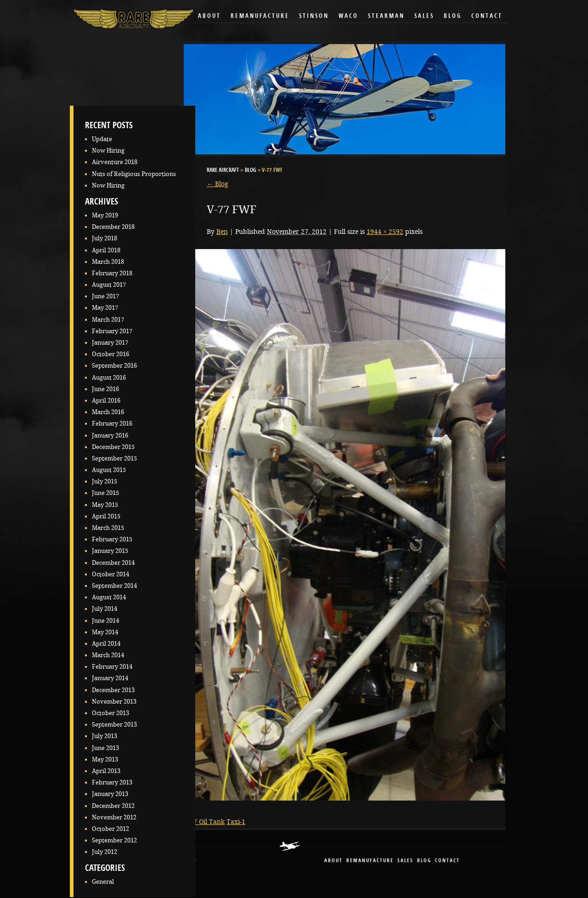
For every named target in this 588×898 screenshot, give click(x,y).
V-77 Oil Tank (204, 822)
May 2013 (105, 759)
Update (102, 139)
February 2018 (112, 273)
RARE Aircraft (223, 171)
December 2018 (113, 227)
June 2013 (105, 748)
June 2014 (105, 621)
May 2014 (105, 632)
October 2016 (110, 354)
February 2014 (112, 667)
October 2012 (110, 829)
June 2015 (105, 493)
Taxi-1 (236, 822)
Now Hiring (108, 151)
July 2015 (105, 481)
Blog (453, 16)
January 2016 (110, 435)
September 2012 (114, 840)
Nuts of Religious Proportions (134, 174)
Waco (348, 16)
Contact (487, 16)
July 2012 (105, 852)
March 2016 (108, 412)
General (103, 882)
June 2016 (105, 389)
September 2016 (114, 366)
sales (405, 861)
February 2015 (112, 539)
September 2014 (114, 586)
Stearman (386, 16)
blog (424, 861)
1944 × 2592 (385, 232)
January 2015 (110, 551)
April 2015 (106, 516)
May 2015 (105, 505)
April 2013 (106, 771)
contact (447, 861)
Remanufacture (260, 16)
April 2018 (106, 250)
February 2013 (112, 782)
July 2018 (105, 238)
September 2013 (114, 725)
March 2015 (108, 528)
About (209, 16)
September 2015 (114, 458)
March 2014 (108, 655)
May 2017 (105, 308)
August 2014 (109, 597)
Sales (424, 16)
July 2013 (105, 736)
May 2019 (105, 215)
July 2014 (105, 609)
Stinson (314, 16)
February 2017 (112, 331)
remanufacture (370, 861)
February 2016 (112, 423)
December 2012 (113, 806)
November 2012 (114, 817)
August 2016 (109, 378)
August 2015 (109, 470)
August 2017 (109, 285)
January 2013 (110, 794)
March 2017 (108, 320)
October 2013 (110, 713)
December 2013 (113, 690)
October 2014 (110, 574)
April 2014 (106, 644)
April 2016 (106, 401)
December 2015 (113, 447)
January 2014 (110, 678)
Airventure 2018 (115, 162)
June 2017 (105, 296)
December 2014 (113, 563)
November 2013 (114, 702)
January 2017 (110, 343)
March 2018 (108, 262)
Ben (222, 232)
